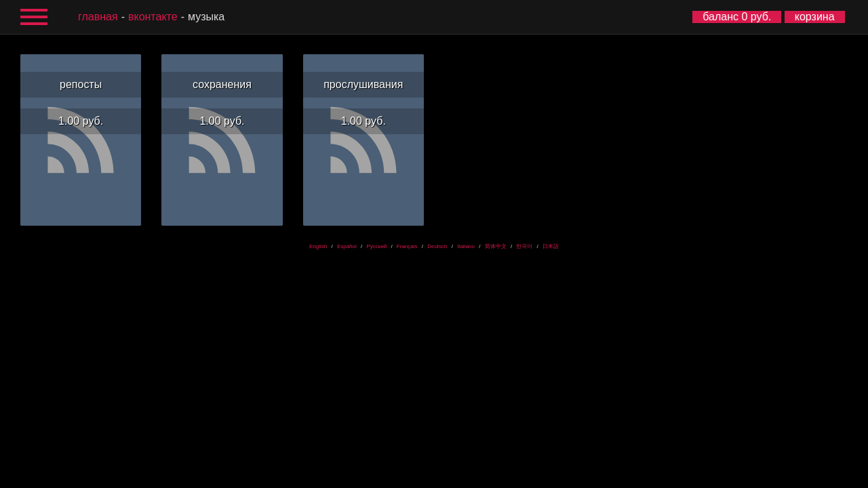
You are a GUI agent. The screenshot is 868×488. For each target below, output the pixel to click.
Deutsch (437, 246)
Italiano (466, 246)
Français (407, 246)
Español (347, 246)
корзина (815, 17)
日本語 (551, 246)
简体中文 (496, 246)
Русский (376, 246)
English (318, 246)
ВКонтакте (153, 17)
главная (98, 17)
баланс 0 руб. (737, 17)
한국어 (524, 246)
